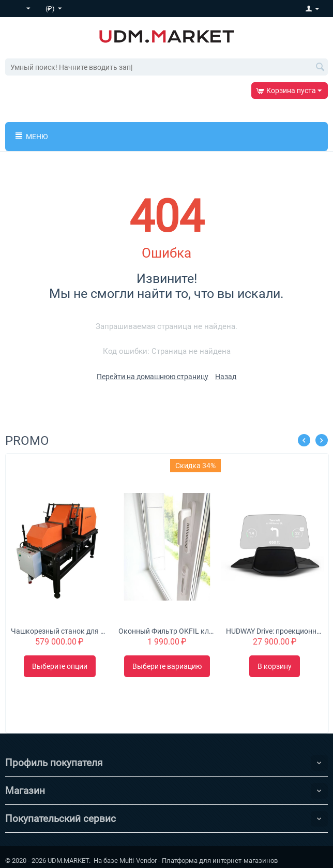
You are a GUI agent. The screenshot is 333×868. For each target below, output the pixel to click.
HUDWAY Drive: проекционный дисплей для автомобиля (274, 631)
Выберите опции (60, 666)
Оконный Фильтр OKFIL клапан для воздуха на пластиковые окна (167, 631)
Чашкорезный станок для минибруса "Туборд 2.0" (59, 631)
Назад (226, 377)
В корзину (275, 666)
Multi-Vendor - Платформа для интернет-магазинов (199, 860)
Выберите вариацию (167, 666)
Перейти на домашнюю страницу (153, 377)
